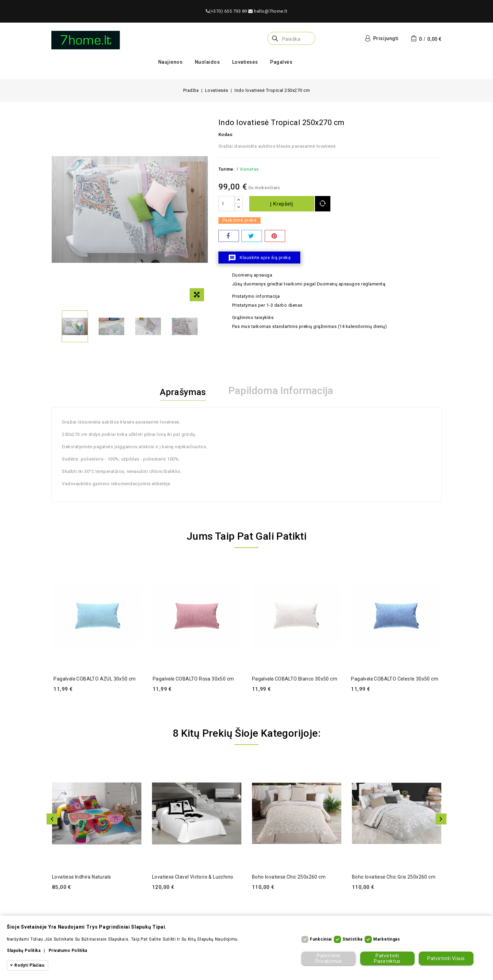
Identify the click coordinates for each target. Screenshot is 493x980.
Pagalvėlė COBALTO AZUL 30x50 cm (94, 679)
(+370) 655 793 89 (226, 11)
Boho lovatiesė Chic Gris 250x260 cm (394, 877)
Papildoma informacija (284, 391)
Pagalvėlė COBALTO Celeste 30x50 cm (395, 679)
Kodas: (226, 134)
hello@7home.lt (268, 11)
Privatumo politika (68, 951)
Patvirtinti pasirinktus (387, 958)
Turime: (227, 169)
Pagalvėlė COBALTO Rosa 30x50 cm (193, 679)
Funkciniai (321, 939)
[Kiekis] (227, 204)
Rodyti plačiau (29, 965)
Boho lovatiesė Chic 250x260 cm (289, 877)
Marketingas (387, 939)
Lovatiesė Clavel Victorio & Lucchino (193, 877)
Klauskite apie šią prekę (260, 258)
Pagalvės (281, 62)
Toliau (441, 819)
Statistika (352, 939)
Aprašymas (183, 391)
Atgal (52, 819)
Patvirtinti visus (446, 958)
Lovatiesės (245, 62)
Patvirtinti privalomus (328, 958)
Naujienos (170, 62)
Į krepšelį (283, 204)
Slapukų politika (24, 951)
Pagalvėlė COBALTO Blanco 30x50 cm (295, 679)
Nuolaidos (207, 62)
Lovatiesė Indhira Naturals (81, 877)
